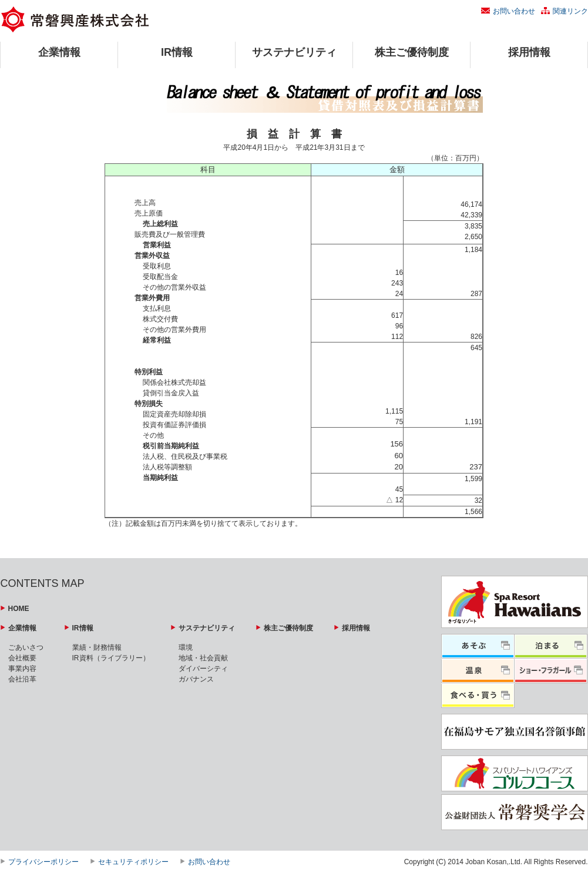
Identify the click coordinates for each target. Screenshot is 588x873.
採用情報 (529, 52)
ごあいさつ (26, 647)
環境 (186, 647)
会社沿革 (22, 679)
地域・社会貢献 (203, 658)
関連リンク (570, 11)
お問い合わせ (514, 11)
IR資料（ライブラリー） (111, 658)
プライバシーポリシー (43, 862)
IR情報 (177, 52)
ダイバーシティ (203, 669)
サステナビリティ (294, 52)
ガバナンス (196, 679)
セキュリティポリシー (133, 862)
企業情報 (59, 52)
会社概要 (22, 658)
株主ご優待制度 (412, 52)
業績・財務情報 (97, 647)
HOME (19, 609)
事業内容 (22, 669)
